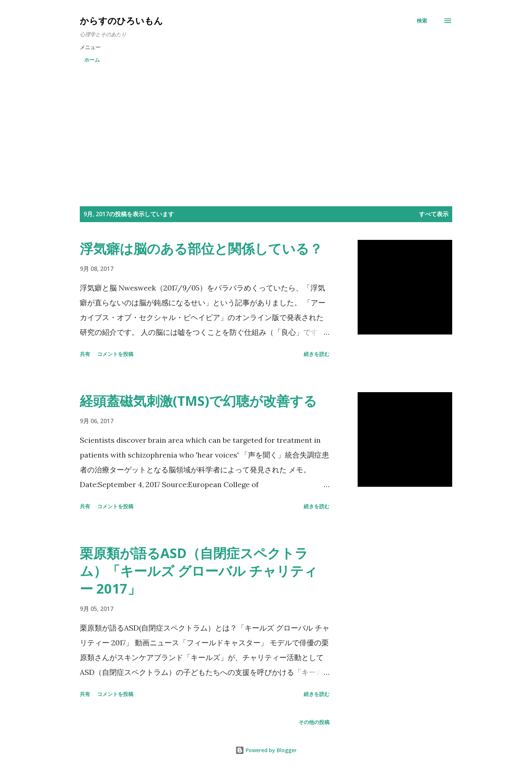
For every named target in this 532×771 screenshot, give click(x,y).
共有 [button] (85, 354)
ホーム (92, 60)
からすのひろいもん (121, 21)
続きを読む (317, 354)
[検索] (422, 21)
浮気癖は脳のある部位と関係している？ (208, 249)
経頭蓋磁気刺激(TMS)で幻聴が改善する (198, 401)
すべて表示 (434, 214)
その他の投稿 (314, 722)
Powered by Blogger (266, 750)
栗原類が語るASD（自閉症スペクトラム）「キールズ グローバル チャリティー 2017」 (199, 571)
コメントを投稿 (115, 354)
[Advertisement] (266, 124)
